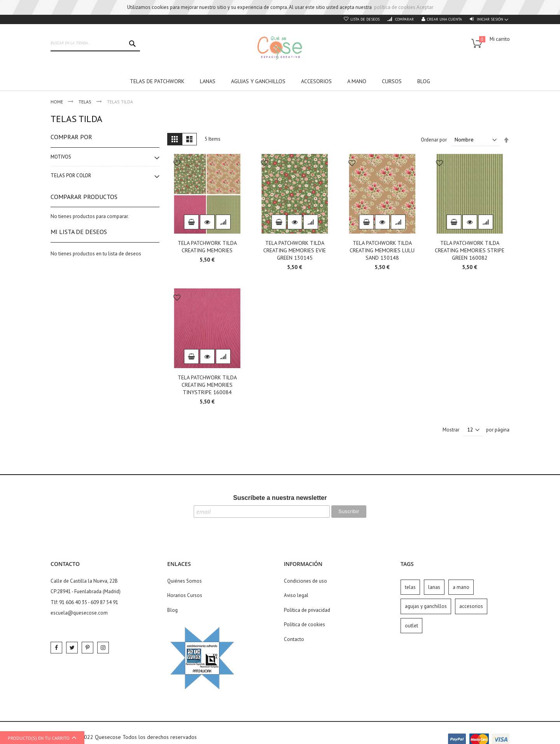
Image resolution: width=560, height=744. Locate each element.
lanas (434, 587)
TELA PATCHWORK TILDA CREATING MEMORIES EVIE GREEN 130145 (295, 250)
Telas (86, 102)
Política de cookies (304, 624)
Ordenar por (434, 140)
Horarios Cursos (185, 595)
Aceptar (425, 7)
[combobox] (95, 44)
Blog (172, 610)
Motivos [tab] (61, 157)
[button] (177, 164)
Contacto (294, 639)
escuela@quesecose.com (79, 613)
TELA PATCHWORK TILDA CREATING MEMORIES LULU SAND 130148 (382, 250)
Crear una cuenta (444, 19)
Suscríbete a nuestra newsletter (280, 498)
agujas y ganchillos (426, 606)
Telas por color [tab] (71, 176)
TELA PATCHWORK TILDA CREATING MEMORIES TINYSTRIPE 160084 (207, 385)
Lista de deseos (365, 19)
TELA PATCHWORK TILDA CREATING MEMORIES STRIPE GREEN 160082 (470, 250)
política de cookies (395, 7)
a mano (461, 587)
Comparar (404, 19)
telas (410, 587)
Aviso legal (296, 595)
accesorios (471, 606)
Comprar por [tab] (71, 137)
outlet (411, 626)
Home (57, 102)
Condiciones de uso (305, 581)
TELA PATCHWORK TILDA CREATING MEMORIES (207, 247)
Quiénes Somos (185, 581)
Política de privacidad (307, 610)
